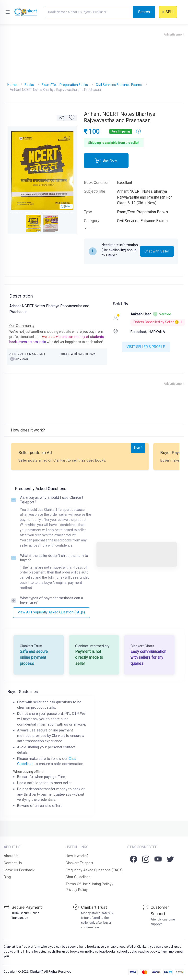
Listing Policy (101, 884)
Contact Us (13, 863)
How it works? (77, 856)
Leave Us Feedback (19, 870)
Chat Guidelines (78, 877)
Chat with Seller (157, 251)
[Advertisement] (94, 55)
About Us (11, 856)
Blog (7, 877)
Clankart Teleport (79, 863)
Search (144, 12)
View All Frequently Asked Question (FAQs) (51, 612)
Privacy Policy (77, 890)
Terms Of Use (77, 884)
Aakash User (141, 314)
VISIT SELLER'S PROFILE (146, 347)
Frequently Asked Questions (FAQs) (94, 870)
